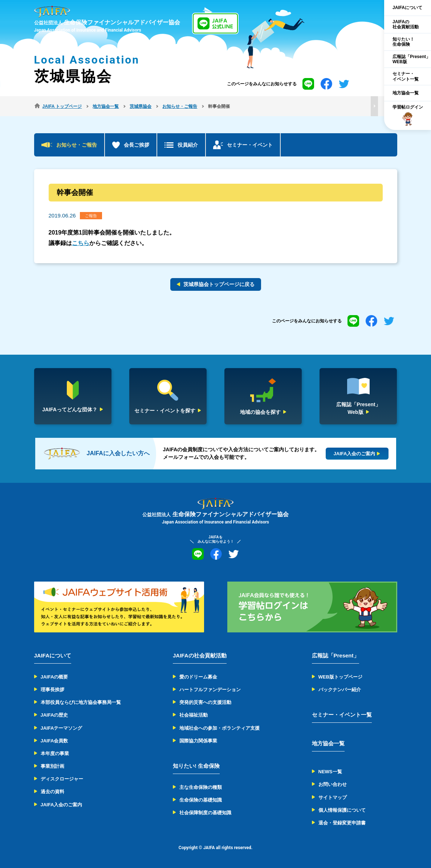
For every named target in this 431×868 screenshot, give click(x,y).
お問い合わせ (333, 784)
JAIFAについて (53, 655)
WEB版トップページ (340, 677)
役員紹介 (188, 145)
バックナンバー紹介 (340, 690)
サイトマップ (333, 797)
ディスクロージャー (62, 779)
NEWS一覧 (330, 772)
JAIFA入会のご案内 (62, 805)
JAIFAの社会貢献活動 (200, 655)
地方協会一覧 (328, 743)
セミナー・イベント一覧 (342, 715)
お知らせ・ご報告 (77, 145)
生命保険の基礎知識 (201, 800)
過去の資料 (52, 792)
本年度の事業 (55, 753)
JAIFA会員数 (54, 741)
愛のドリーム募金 (198, 677)
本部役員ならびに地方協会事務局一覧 (81, 702)
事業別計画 (52, 766)
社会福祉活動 (194, 715)
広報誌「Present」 (336, 655)
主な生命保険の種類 (201, 787)
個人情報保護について (342, 810)
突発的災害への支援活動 (205, 702)
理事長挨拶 (52, 690)
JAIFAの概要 (54, 677)
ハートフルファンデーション (210, 690)
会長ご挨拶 (137, 145)
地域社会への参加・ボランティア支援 (219, 728)
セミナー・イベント (250, 145)
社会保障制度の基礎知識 (205, 813)
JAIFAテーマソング (62, 728)
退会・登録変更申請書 (342, 823)
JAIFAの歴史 (54, 715)
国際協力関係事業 (198, 741)
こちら (81, 243)
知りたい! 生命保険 (196, 766)
